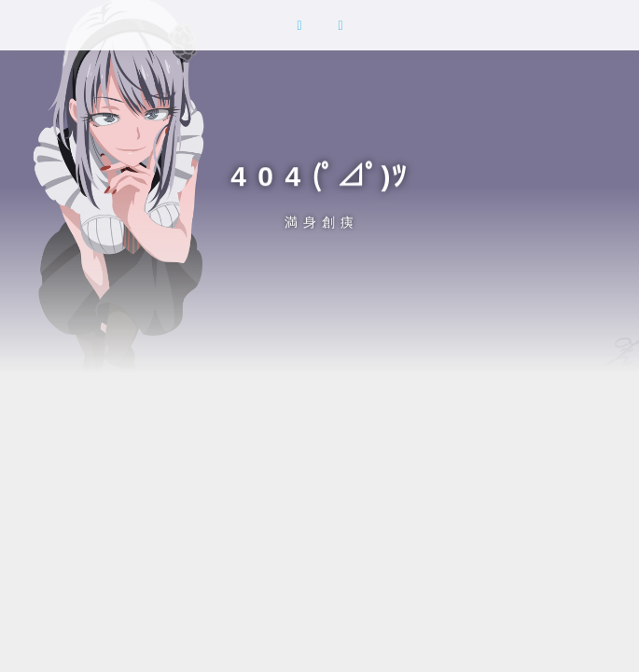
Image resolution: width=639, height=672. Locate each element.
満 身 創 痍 (319, 222)
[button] (299, 25)
